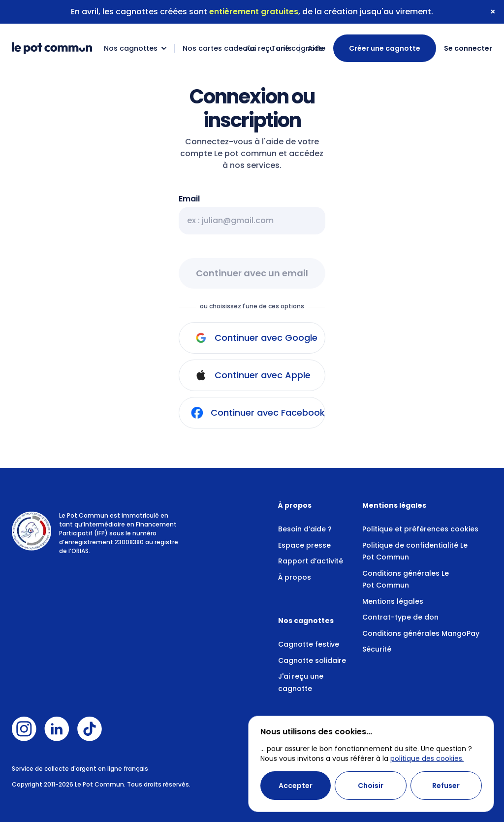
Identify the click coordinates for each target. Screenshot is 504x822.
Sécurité (377, 649)
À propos (295, 577)
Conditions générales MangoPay (421, 633)
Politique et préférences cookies (420, 529)
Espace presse (304, 545)
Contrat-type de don (400, 617)
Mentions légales (393, 601)
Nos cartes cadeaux (219, 48)
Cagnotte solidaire (312, 660)
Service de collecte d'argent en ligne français (80, 769)
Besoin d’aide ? (305, 529)
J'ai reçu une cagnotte (285, 48)
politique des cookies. (427, 758)
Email (189, 199)
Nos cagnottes (135, 48)
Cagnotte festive (309, 644)
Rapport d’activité (311, 561)
